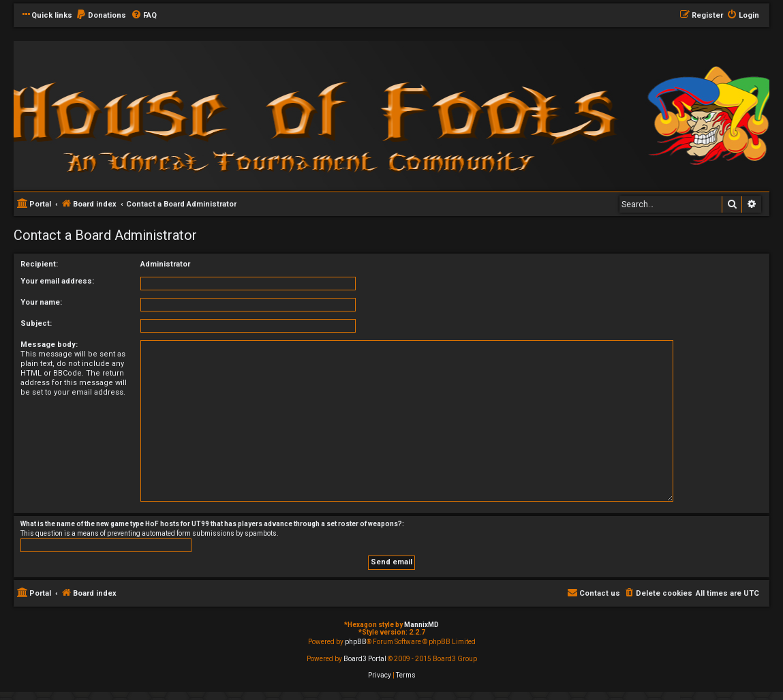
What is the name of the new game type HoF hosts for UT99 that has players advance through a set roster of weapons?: (212, 524)
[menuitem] (101, 16)
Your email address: (57, 281)
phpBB (356, 642)
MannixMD (421, 625)
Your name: (41, 302)
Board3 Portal (365, 659)
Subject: (36, 323)
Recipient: (39, 264)
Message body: (49, 345)
